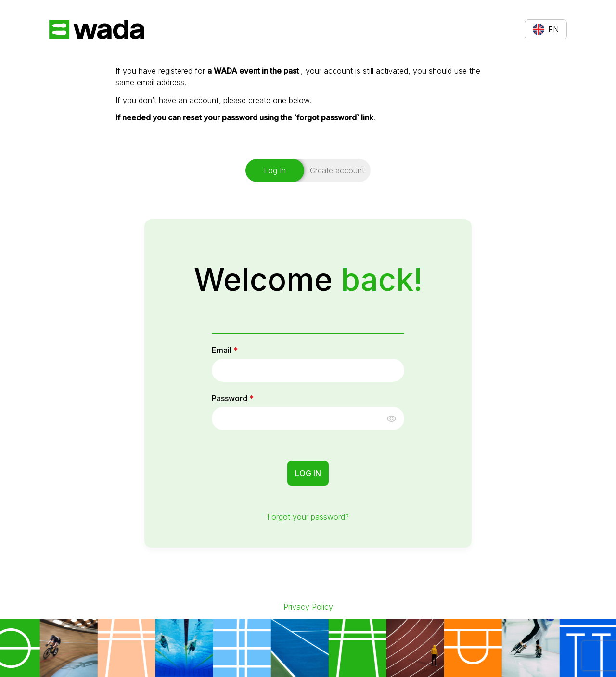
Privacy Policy (308, 607)
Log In (308, 473)
